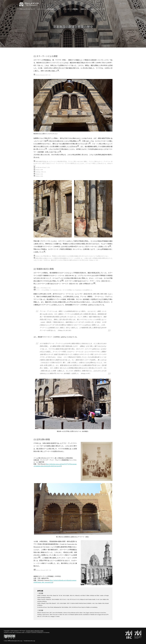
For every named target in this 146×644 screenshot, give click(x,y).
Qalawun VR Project (29, 4)
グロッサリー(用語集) (71, 9)
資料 (92, 9)
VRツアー (100, 9)
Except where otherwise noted (35, 631)
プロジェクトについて (27, 9)
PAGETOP (143, 633)
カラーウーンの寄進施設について (49, 9)
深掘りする (84, 9)
